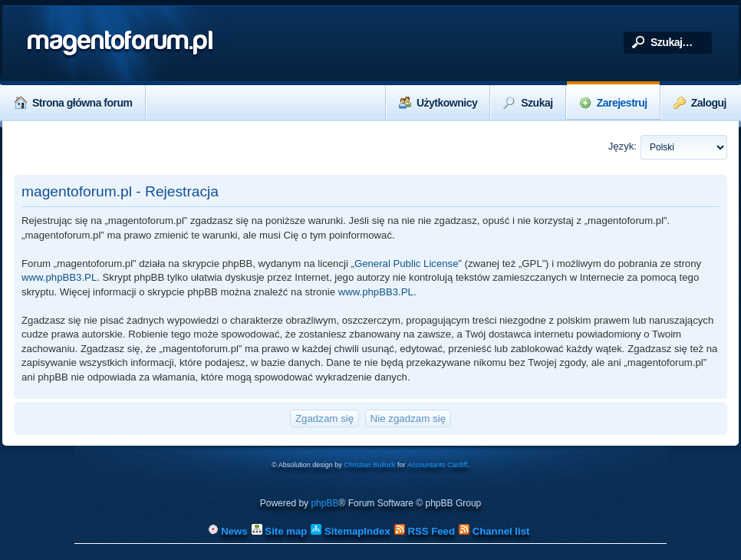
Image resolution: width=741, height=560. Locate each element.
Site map (280, 531)
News (228, 531)
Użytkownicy (438, 103)
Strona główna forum (74, 103)
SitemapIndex (350, 531)
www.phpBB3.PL (59, 277)
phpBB (324, 503)
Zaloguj (700, 103)
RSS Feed (425, 531)
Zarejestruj (613, 103)
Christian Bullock (369, 465)
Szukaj (528, 103)
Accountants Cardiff (437, 465)
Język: (622, 146)
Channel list (494, 531)
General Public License (407, 264)
